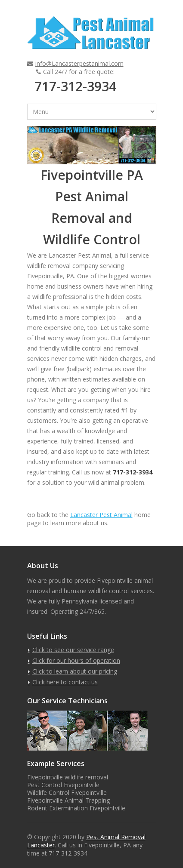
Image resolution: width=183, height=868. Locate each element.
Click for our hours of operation (76, 660)
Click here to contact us (65, 682)
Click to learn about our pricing (75, 671)
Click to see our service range (73, 650)
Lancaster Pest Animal (101, 515)
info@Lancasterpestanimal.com (79, 63)
